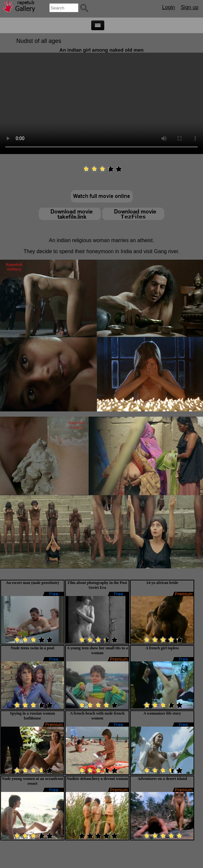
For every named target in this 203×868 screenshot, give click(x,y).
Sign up (190, 7)
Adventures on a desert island (162, 779)
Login (169, 7)
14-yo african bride (162, 583)
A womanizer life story (162, 713)
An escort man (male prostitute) (32, 583)
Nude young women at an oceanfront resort (33, 781)
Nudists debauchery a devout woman (97, 779)
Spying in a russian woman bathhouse (33, 716)
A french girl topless (162, 648)
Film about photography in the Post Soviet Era (97, 585)
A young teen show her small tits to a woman (97, 650)
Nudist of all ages (39, 41)
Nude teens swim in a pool (32, 648)
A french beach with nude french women (97, 716)
